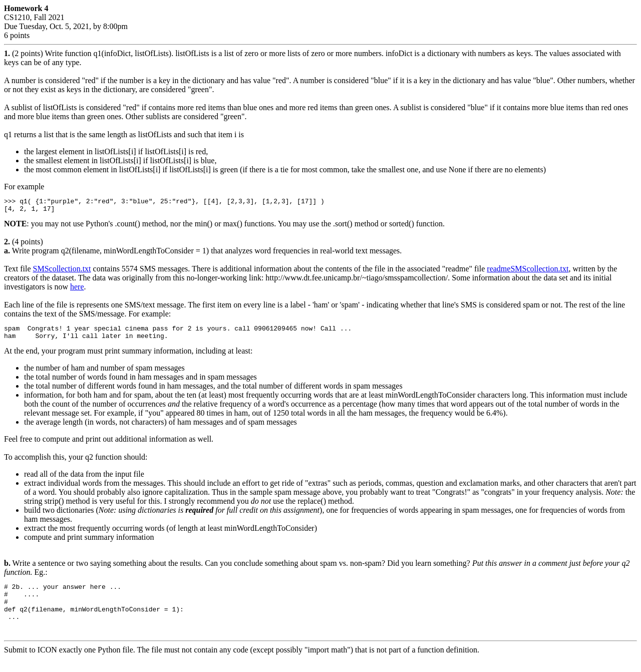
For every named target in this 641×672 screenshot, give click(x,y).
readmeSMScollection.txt (528, 272)
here (77, 290)
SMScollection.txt (62, 272)
